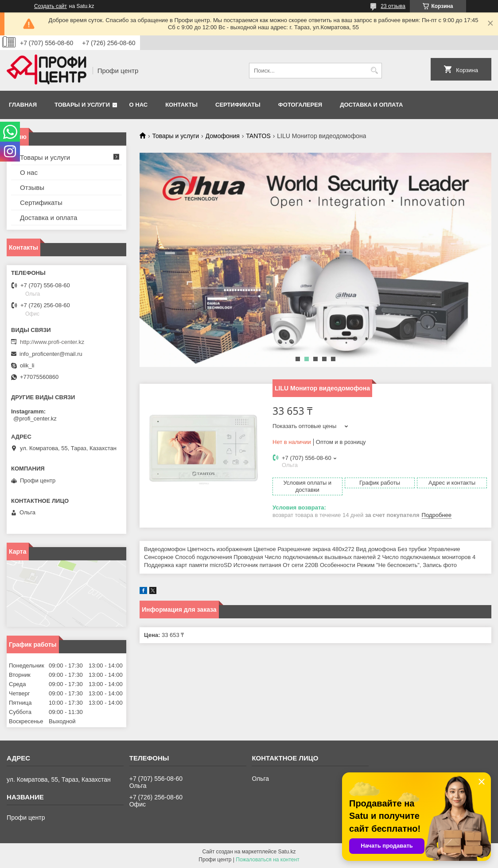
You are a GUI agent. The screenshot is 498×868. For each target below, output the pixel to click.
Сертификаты (238, 105)
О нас (139, 105)
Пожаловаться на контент (267, 860)
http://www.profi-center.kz (52, 342)
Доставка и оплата (371, 105)
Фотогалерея (300, 105)
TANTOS (258, 136)
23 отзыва (393, 6)
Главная (23, 105)
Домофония (223, 136)
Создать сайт (51, 6)
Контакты (181, 105)
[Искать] (374, 71)
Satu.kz (287, 852)
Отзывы (32, 187)
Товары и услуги (82, 105)
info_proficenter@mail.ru (51, 354)
